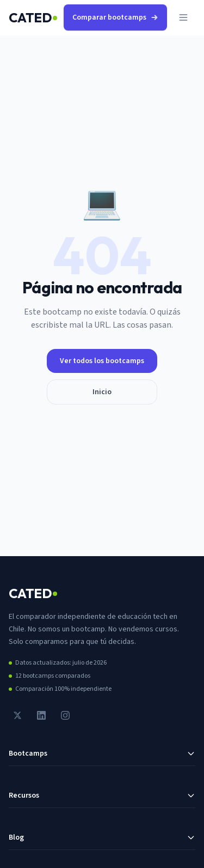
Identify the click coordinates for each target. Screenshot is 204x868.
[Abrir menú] (183, 17)
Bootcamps (102, 754)
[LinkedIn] (41, 715)
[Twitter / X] (17, 715)
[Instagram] (65, 715)
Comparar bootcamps (115, 17)
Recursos (102, 795)
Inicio (102, 392)
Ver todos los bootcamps (102, 361)
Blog (102, 837)
